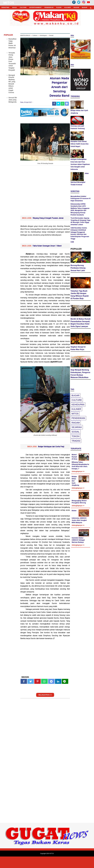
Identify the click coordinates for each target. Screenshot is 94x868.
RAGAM (76, 7)
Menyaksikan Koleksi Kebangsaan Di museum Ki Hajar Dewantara (81, 199)
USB (72, 242)
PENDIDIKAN (49, 7)
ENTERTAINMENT (35, 7)
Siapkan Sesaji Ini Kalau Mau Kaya (78, 348)
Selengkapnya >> (78, 472)
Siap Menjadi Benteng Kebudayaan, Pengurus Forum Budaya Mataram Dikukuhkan (80, 374)
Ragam (76, 423)
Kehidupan (78, 405)
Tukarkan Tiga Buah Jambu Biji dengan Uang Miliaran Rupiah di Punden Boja (80, 295)
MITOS (9, 3)
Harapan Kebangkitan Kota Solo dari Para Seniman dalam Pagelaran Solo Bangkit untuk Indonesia (80, 164)
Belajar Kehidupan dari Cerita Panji (51, 458)
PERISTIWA (5, 7)
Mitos (75, 414)
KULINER (68, 7)
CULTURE (23, 7)
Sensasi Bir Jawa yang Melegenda (13, 100)
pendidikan (78, 418)
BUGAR (85, 7)
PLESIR (59, 7)
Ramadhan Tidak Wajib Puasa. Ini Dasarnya (12, 43)
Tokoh (75, 437)
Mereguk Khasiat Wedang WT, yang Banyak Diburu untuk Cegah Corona (12, 84)
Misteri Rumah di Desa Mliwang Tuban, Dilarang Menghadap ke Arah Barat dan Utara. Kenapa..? (80, 462)
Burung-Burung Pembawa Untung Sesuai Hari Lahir (78, 268)
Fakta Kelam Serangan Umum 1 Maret (47, 257)
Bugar (75, 396)
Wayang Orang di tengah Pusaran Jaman (48, 229)
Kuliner (76, 409)
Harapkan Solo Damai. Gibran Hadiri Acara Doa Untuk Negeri (79, 144)
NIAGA (15, 7)
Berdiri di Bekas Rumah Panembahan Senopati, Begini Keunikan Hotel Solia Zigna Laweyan (81, 323)
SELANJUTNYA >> (45, 706)
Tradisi (76, 441)
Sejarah (77, 428)
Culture (77, 400)
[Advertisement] (45, 206)
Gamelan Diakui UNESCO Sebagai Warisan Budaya (78, 540)
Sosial (76, 432)
